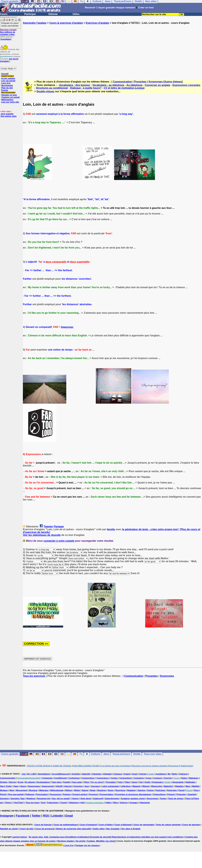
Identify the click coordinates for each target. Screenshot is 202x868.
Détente (53, 14)
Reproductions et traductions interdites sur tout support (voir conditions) (148, 837)
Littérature (126, 786)
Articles (143, 774)
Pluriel (3, 794)
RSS (46, 816)
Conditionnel (61, 778)
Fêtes (127, 782)
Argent (127, 774)
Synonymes (156, 82)
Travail (63, 803)
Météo (77, 790)
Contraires (139, 778)
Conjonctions (88, 778)
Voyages (134, 803)
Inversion (78, 786)
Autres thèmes (173, 82)
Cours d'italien (106, 825)
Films (86, 782)
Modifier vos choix (106, 841)
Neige (93, 790)
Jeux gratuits (7, 114)
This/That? (19, 803)
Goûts (147, 782)
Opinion (141, 790)
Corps (149, 778)
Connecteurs (103, 778)
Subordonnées (112, 798)
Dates (184, 778)
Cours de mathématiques (66, 825)
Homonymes (34, 786)
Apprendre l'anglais (35, 23)
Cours (4, 14)
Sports (75, 798)
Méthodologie (57, 790)
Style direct (86, 798)
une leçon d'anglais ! (9, 60)
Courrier (168, 778)
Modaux (4, 790)
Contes (114, 778)
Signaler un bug (9, 95)
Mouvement (22, 790)
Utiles (76, 14)
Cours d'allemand (123, 825)
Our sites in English (131, 829)
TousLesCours (121, 754)
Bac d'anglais (113, 829)
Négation (131, 790)
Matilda (196, 786)
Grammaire (158, 782)
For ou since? (97, 782)
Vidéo (108, 803)
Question (4, 798)
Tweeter (48, 527)
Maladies (180, 786)
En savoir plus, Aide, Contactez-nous (47, 837)
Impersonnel (48, 786)
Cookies (91, 841)
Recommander (8, 93)
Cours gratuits (10, 754)
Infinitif (59, 786)
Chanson (183, 774)
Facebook (23, 816)
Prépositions (159, 794)
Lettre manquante (110, 786)
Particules (172, 790)
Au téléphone (134, 85)
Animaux (118, 774)
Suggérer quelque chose (133, 798)
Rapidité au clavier (9, 829)
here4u (111, 529)
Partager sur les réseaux (87, 845)
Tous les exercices (34, 676)
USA (82, 803)
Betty (175, 774)
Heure (23, 786)
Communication (122, 82)
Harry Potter (6, 786)
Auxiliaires (161, 774)
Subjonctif (98, 798)
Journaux (95, 786)
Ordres (150, 790)
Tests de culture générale (168, 825)
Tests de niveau (176, 798)
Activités (76, 774)
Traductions (53, 803)
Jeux (106, 754)
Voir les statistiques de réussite (42, 535)
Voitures (124, 803)
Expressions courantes (186, 85)
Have (16, 786)
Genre (135, 782)
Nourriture (120, 790)
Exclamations (43, 782)
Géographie (178, 782)
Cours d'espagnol (88, 825)
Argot (135, 774)
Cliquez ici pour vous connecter (10, 24)
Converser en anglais (157, 85)
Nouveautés (7, 85)
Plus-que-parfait (16, 794)
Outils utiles (99, 829)
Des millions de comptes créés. (8, 32)
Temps (163, 798)
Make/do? (169, 786)
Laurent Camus (19, 837)
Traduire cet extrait (10, 97)
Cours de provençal (45, 829)
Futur (120, 782)
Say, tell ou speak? (61, 798)
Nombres (102, 790)
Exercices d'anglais (97, 23)
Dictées (4, 782)
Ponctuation (42, 794)
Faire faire (56, 782)
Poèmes (67, 794)
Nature (85, 790)
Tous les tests (32, 803)
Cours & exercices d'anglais (66, 23)
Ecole (21, 782)
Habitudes (190, 782)
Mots (12, 790)
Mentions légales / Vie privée (71, 841)
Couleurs (158, 778)
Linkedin (57, 816)
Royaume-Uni (44, 798)
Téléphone (73, 803)
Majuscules (157, 786)
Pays (196, 790)
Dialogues (193, 778)
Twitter (36, 816)
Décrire (13, 782)
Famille (67, 782)
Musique (33, 790)
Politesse (30, 794)
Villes (115, 803)
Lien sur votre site (10, 102)
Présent (171, 794)
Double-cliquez (45, 91)
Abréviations (44, 774)
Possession (55, 794)
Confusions (74, 778)
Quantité (192, 794)
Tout (43, 803)
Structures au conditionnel (52, 88)
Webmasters (7, 100)
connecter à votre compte (59, 541)
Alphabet (107, 774)
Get (141, 782)
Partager (59, 527)
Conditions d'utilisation (77, 837)
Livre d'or (6, 83)
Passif (181, 790)
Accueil (5, 74)
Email (69, 816)
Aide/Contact (7, 76)
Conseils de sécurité (101, 837)
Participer (30, 14)
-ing (23, 774)
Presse (5, 90)
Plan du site (7, 88)
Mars (188, 786)
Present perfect (80, 794)
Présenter (181, 794)
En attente (30, 782)
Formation (111, 782)
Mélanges (44, 790)
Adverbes (97, 774)
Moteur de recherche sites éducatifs (74, 829)
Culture (95, 754)
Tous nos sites (153, 754)
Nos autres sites (9, 116)
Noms (111, 790)
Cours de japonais (191, 825)
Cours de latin (27, 829)
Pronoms (93, 794)
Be (169, 774)
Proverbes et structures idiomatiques (133, 794)
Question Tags (18, 798)
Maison (146, 786)
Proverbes (140, 82)
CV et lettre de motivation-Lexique (124, 88)
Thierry (8, 803)
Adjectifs (86, 774)
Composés (47, 778)
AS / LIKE (31, 774)
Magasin (137, 786)
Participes (160, 790)
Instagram (7, 816)
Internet (68, 786)
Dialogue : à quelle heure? (86, 88)
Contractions (126, 778)
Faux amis (77, 782)
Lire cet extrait (8, 81)
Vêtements (145, 803)
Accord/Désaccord (61, 774)
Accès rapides (8, 78)
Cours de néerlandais (144, 825)
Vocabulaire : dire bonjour (75, 85)
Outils (137, 754)
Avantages (6, 39)
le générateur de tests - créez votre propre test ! (151, 529)
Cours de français (43, 825)
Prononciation (106, 794)
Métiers (69, 790)
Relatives (31, 798)
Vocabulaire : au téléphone (108, 85)
